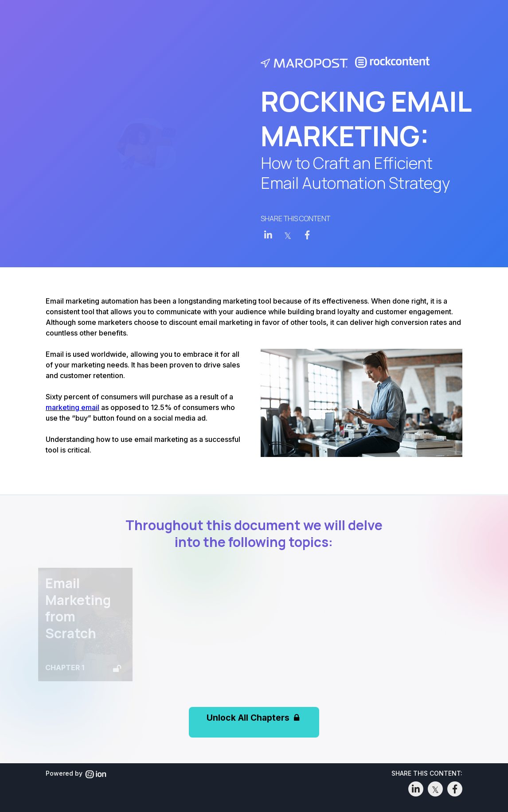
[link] (268, 235)
